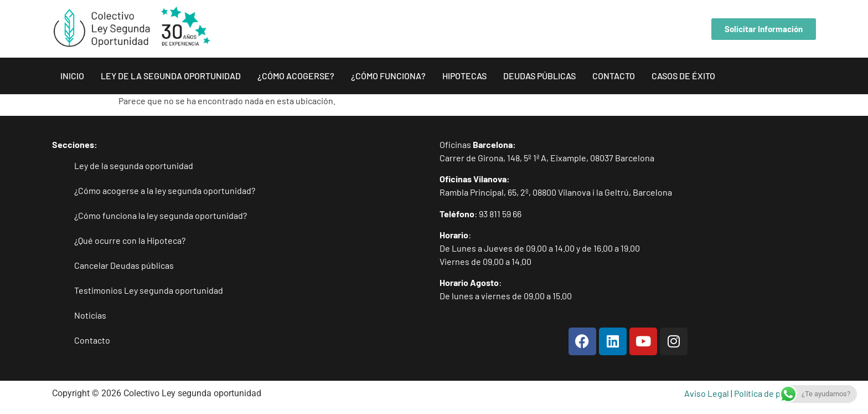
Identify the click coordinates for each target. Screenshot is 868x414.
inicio (72, 76)
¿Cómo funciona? (388, 76)
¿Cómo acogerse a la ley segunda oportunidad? (165, 190)
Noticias (90, 315)
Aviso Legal (707, 393)
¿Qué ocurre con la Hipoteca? (130, 240)
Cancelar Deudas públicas (124, 265)
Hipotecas (464, 76)
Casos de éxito (683, 76)
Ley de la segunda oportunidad (171, 76)
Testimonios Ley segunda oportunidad (149, 290)
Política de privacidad (775, 393)
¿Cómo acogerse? (296, 76)
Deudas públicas (539, 76)
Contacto (614, 76)
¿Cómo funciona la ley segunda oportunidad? (161, 215)
